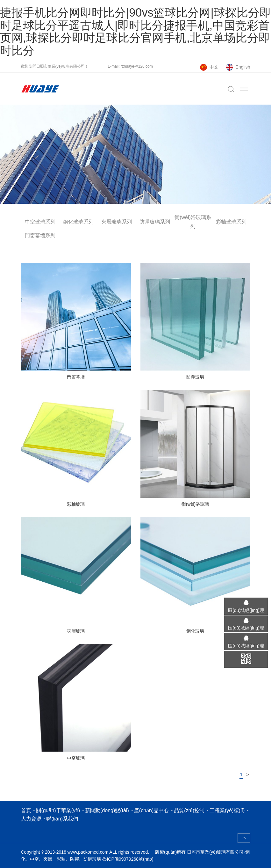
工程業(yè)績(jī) (227, 810)
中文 (214, 67)
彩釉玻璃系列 (231, 222)
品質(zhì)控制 (189, 810)
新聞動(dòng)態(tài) (107, 810)
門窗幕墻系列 (40, 235)
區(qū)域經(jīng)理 (246, 610)
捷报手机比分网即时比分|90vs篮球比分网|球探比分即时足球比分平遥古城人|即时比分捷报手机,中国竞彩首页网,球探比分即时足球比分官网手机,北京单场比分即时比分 (135, 32)
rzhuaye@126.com (137, 66)
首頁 (26, 810)
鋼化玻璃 (195, 631)
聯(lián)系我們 (62, 819)
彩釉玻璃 (76, 504)
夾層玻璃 (76, 631)
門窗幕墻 (76, 377)
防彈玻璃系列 (155, 222)
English (243, 67)
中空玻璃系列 (40, 222)
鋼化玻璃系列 (78, 222)
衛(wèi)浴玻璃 (195, 504)
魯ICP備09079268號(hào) (128, 859)
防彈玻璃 (195, 377)
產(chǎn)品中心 (151, 810)
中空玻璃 (76, 758)
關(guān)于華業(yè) (58, 810)
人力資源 (31, 819)
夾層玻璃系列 (117, 222)
